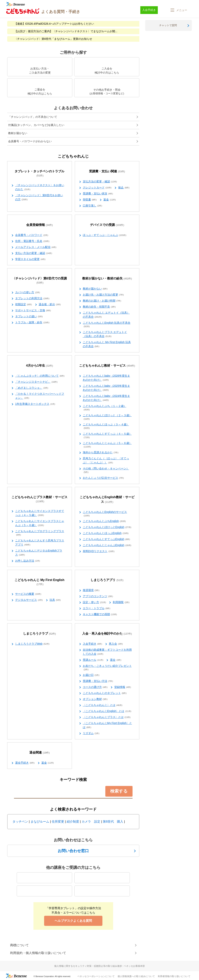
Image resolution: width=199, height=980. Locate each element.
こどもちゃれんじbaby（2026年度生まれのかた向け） (106, 378)
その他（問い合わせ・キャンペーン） (106, 470)
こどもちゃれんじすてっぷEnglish (106, 539)
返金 (110, 200)
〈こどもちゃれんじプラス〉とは (107, 717)
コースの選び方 (95, 687)
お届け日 (91, 675)
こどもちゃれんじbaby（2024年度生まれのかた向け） (106, 398)
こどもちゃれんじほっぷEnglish (106, 533)
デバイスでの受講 (107, 225)
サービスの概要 (28, 594)
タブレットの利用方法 (32, 298)
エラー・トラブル (97, 608)
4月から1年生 (40, 366)
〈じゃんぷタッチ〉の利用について (40, 376)
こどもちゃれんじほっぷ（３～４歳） (106, 426)
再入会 (116, 644)
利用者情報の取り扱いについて (174, 976)
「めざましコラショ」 (32, 388)
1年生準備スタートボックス (35, 404)
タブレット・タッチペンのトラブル (39, 173)
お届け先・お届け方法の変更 (103, 295)
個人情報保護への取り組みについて (136, 976)
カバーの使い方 (28, 292)
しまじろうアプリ (107, 580)
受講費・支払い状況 (98, 194)
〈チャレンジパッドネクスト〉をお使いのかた (40, 187)
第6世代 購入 (113, 822)
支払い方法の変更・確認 (34, 253)
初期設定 (24, 304)
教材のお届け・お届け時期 (102, 301)
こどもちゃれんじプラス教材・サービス (39, 499)
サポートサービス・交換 (33, 310)
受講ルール (93, 660)
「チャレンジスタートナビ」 (36, 382)
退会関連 (40, 753)
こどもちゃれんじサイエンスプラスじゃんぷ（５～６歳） (40, 523)
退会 (116, 660)
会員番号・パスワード (32, 235)
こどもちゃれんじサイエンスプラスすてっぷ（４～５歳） (40, 513)
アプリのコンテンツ (98, 596)
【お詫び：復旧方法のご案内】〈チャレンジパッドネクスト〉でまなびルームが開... (66, 31)
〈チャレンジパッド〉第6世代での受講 (40, 281)
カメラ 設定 (91, 822)
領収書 (90, 200)
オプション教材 (95, 699)
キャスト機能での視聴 (100, 614)
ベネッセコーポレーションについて (96, 976)
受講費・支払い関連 (107, 171)
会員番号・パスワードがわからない (30, 141)
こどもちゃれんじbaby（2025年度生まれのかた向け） (106, 388)
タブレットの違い (29, 317)
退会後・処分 (50, 304)
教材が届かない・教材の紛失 (107, 279)
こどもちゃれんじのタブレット (105, 693)
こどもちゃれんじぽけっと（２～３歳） (107, 417)
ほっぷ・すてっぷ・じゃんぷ (105, 235)
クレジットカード (97, 188)
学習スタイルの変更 (30, 259)
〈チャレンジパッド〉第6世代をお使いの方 (39, 197)
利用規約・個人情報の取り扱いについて (38, 953)
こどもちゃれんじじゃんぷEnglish (107, 545)
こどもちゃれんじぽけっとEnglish (107, 527)
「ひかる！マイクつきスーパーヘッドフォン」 (40, 396)
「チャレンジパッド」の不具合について (33, 117)
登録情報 (123, 687)
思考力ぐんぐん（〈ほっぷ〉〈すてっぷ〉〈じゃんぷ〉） (106, 461)
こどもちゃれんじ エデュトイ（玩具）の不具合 (106, 315)
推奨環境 (91, 590)
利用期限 (121, 602)
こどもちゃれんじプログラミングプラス (40, 533)
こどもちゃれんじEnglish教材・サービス (107, 500)
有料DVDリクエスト (99, 551)
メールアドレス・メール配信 (36, 247)
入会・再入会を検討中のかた (107, 634)
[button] (178, 10)
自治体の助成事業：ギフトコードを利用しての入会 (107, 652)
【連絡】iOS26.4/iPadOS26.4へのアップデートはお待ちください (54, 24)
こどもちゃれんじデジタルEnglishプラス (39, 553)
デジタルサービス (29, 600)
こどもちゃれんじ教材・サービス (107, 366)
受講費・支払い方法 (98, 681)
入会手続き (93, 644)
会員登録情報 (40, 225)
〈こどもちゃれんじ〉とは (103, 705)
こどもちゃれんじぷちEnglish (104, 521)
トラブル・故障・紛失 (32, 323)
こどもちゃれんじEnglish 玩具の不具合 (107, 325)
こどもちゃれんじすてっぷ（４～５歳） (107, 436)
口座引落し (93, 206)
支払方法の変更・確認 (100, 182)
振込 (124, 188)
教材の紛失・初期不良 (99, 307)
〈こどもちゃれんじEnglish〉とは (107, 711)
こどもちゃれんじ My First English (39, 582)
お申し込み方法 (28, 561)
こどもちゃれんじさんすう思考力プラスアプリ (40, 543)
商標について (19, 945)
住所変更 (58, 822)
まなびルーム (40, 822)
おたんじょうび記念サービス (103, 478)
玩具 (55, 600)
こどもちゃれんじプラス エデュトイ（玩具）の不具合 (105, 334)
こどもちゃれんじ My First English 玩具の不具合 (107, 344)
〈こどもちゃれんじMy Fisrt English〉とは (107, 725)
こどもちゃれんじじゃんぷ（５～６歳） (107, 445)
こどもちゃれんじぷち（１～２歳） (105, 408)
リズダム (91, 733)
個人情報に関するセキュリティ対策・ (99, 966)
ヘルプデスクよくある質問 (73, 921)
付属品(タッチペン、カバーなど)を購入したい (36, 125)
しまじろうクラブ (40, 634)
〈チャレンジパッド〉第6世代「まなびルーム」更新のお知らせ (53, 39)
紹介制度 (73, 822)
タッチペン (20, 822)
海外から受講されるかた (101, 453)
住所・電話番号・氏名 (32, 241)
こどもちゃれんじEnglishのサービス (105, 514)
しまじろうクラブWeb (32, 644)
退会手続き (25, 763)
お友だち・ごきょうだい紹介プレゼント (107, 668)
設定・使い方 (94, 602)
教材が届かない (18, 133)
